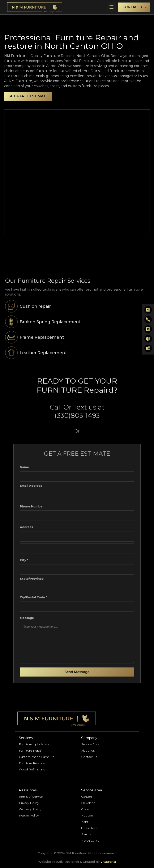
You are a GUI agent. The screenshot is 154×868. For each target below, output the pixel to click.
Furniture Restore (32, 763)
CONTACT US (134, 7)
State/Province (33, 578)
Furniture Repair (31, 751)
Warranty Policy (30, 809)
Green (86, 809)
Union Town (90, 828)
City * (26, 560)
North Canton (91, 841)
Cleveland (88, 803)
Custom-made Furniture (37, 757)
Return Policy (29, 815)
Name (26, 470)
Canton (87, 797)
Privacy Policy (29, 803)
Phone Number (33, 508)
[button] (111, 7)
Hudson (87, 815)
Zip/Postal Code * (35, 596)
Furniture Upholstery (34, 744)
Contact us (89, 757)
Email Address (32, 488)
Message (28, 616)
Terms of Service (31, 797)
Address (28, 528)
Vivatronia (108, 862)
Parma (86, 834)
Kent (85, 822)
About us (88, 751)
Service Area (90, 744)
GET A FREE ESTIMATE (28, 96)
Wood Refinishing (32, 769)
